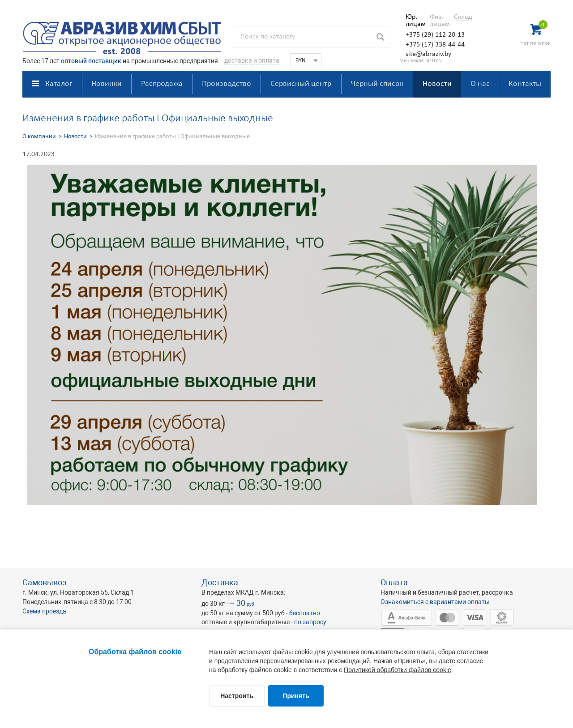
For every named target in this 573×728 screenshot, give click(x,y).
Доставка (220, 582)
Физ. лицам (438, 21)
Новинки (107, 84)
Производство (227, 84)
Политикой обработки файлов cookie (398, 670)
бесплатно (305, 613)
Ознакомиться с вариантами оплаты (435, 602)
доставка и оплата (252, 60)
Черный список (377, 84)
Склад (463, 17)
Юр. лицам (413, 21)
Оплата (394, 582)
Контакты (525, 84)
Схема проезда (44, 611)
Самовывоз (44, 582)
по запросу (310, 622)
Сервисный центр (301, 84)
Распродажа (162, 84)
